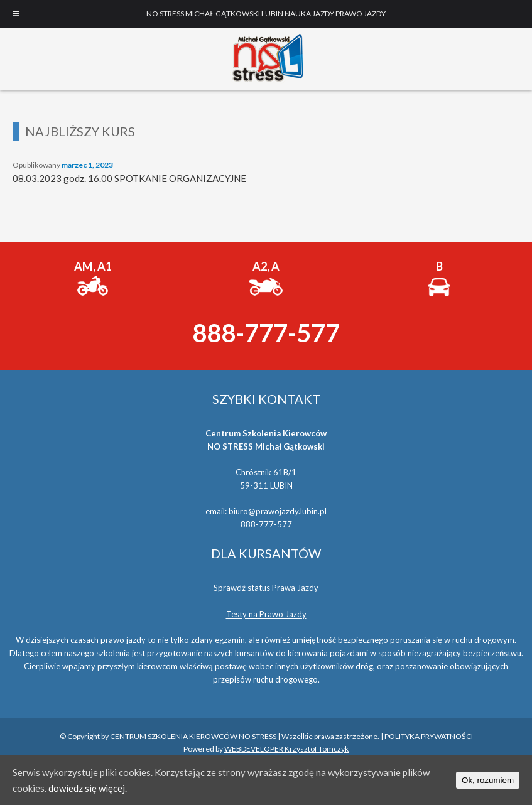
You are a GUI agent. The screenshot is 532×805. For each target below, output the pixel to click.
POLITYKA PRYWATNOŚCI (429, 736)
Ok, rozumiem (488, 780)
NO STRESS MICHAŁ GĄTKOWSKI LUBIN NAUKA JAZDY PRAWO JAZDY (267, 59)
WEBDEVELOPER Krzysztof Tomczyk (286, 749)
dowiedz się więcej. (88, 788)
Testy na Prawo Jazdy (266, 614)
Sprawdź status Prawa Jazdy (266, 588)
